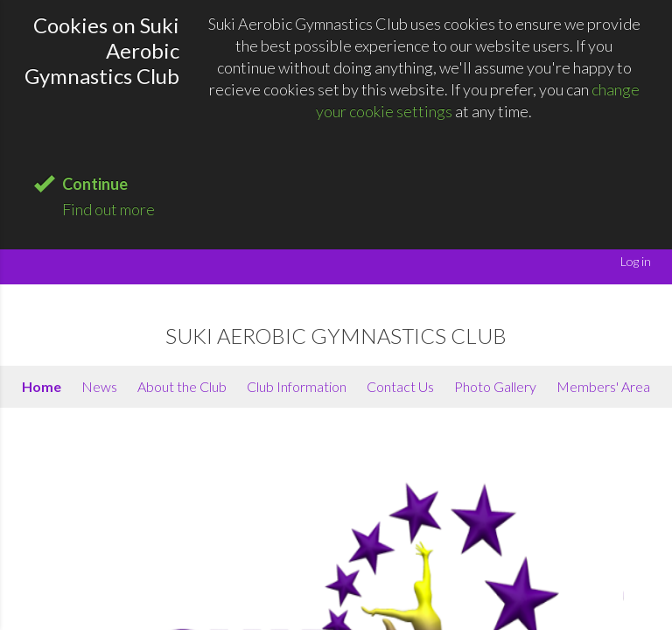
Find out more (108, 209)
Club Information (297, 386)
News (99, 386)
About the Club (182, 386)
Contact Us (400, 386)
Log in (636, 261)
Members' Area (603, 386)
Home (42, 386)
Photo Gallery (495, 386)
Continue (95, 184)
